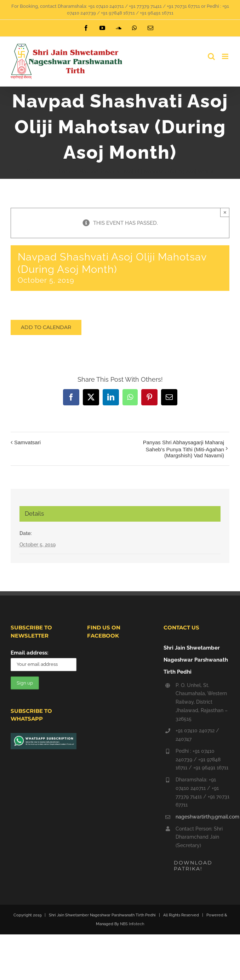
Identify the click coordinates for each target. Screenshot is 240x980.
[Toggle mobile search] (211, 56)
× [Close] (225, 212)
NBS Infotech (132, 924)
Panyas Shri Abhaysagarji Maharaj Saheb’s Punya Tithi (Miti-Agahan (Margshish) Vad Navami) (184, 449)
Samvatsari (27, 442)
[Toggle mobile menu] (226, 56)
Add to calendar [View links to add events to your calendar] (46, 327)
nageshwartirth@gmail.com (202, 817)
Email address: (30, 653)
